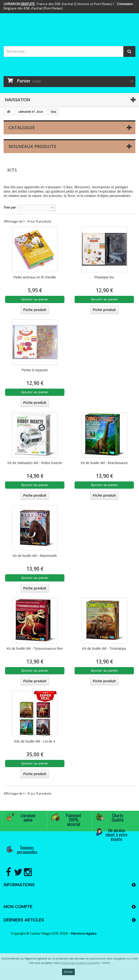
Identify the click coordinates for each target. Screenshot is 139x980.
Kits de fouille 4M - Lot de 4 (35, 741)
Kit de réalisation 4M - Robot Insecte (35, 463)
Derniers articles (24, 920)
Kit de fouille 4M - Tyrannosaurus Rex (35, 649)
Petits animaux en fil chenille (35, 277)
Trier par (10, 207)
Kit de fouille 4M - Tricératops (104, 649)
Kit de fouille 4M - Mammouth (35, 556)
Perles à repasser (35, 370)
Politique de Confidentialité (76, 963)
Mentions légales (84, 934)
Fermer (68, 972)
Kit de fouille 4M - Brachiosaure (104, 463)
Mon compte (18, 907)
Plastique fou (104, 277)
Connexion (125, 4)
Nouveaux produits (32, 146)
